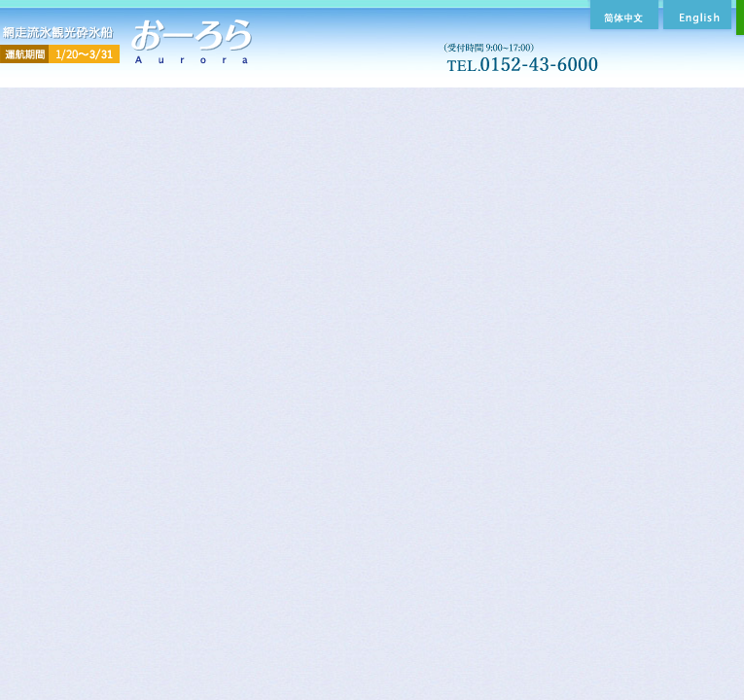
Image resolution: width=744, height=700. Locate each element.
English (695, 15)
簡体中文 (621, 15)
